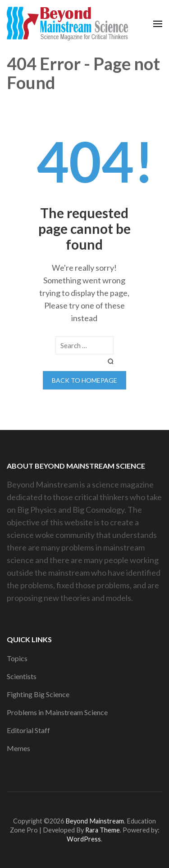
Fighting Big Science (38, 694)
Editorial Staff (28, 730)
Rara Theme (103, 830)
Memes (18, 748)
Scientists (22, 676)
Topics (17, 658)
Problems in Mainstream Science (57, 712)
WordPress (84, 839)
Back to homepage (84, 380)
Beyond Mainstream (95, 821)
